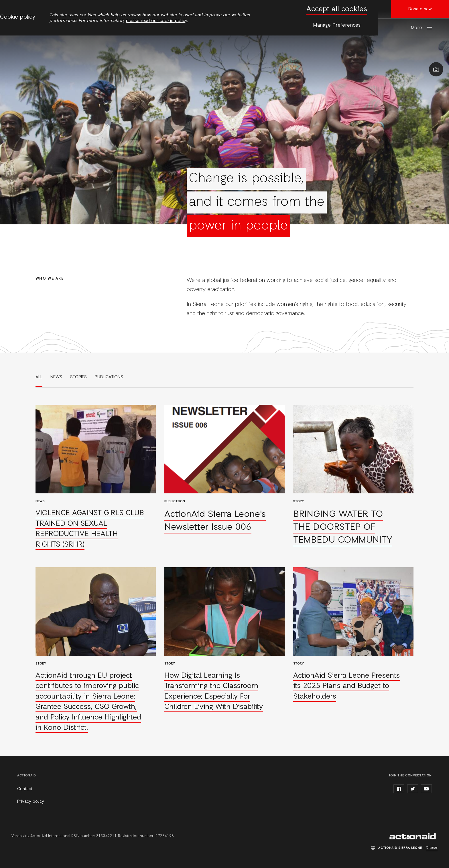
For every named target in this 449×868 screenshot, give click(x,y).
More (416, 28)
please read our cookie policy (157, 21)
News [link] (56, 377)
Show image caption (436, 69)
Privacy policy (31, 802)
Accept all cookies (337, 9)
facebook (399, 789)
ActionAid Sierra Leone (413, 837)
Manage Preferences (337, 25)
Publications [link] (109, 377)
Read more (96, 477)
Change (432, 848)
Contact (25, 789)
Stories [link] (78, 377)
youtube (426, 789)
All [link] (39, 377)
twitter (413, 789)
